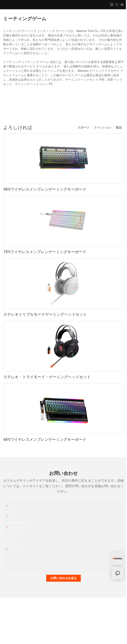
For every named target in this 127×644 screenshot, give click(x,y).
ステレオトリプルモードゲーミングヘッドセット (45, 314)
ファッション (103, 127)
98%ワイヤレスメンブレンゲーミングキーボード (45, 189)
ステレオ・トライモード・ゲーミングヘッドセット (47, 377)
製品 (119, 127)
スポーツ (83, 127)
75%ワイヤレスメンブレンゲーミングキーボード (45, 252)
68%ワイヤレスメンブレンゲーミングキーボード (45, 439)
